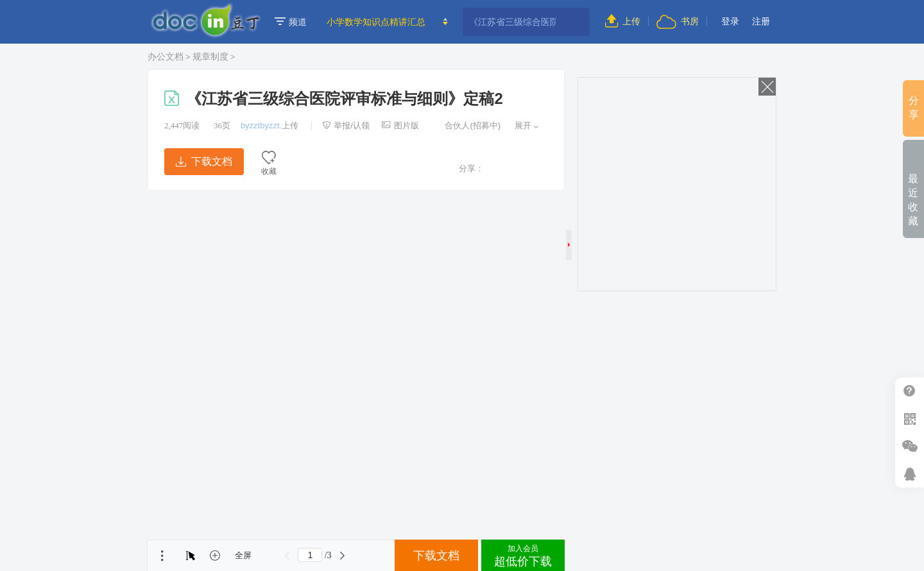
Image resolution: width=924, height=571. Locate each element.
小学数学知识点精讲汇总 (376, 22)
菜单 (162, 556)
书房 (678, 21)
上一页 (287, 556)
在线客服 (910, 474)
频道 (291, 22)
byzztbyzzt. (261, 125)
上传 (623, 21)
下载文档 (204, 161)
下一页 (343, 556)
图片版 (400, 125)
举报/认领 (346, 125)
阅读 (182, 125)
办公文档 (166, 56)
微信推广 (910, 446)
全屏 (243, 555)
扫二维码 (910, 419)
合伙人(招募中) (466, 125)
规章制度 (210, 56)
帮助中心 (910, 391)
